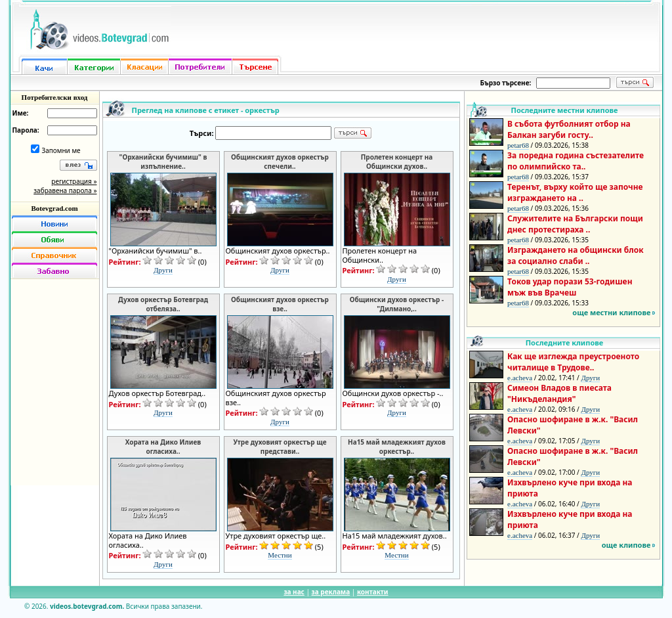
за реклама (331, 592)
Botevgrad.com (54, 208)
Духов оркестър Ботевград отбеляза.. (163, 304)
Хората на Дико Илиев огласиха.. (163, 447)
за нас (294, 592)
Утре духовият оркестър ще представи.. (280, 447)
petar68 (518, 145)
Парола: (26, 130)
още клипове (626, 545)
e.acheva (520, 378)
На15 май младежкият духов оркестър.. (397, 447)
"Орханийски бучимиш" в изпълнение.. (163, 162)
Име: (21, 113)
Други (163, 270)
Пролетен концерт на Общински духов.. (397, 162)
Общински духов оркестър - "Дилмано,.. (397, 304)
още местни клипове (611, 312)
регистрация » (74, 181)
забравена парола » (65, 190)
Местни (280, 555)
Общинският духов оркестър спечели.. (280, 162)
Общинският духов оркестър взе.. (280, 304)
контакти (373, 592)
